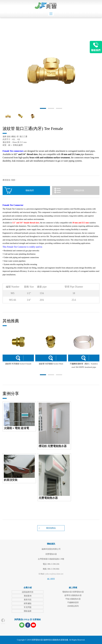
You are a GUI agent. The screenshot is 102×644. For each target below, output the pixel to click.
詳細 (18, 358)
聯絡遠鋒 (28, 611)
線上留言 (51, 579)
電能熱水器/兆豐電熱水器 (73, 592)
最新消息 (28, 600)
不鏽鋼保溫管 (73, 602)
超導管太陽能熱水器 (73, 595)
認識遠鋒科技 (28, 592)
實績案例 (28, 596)
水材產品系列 (73, 606)
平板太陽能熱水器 (73, 599)
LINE (96, 47)
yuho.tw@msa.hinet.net (54, 574)
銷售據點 (28, 603)
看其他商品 (51, 528)
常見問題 (28, 607)
